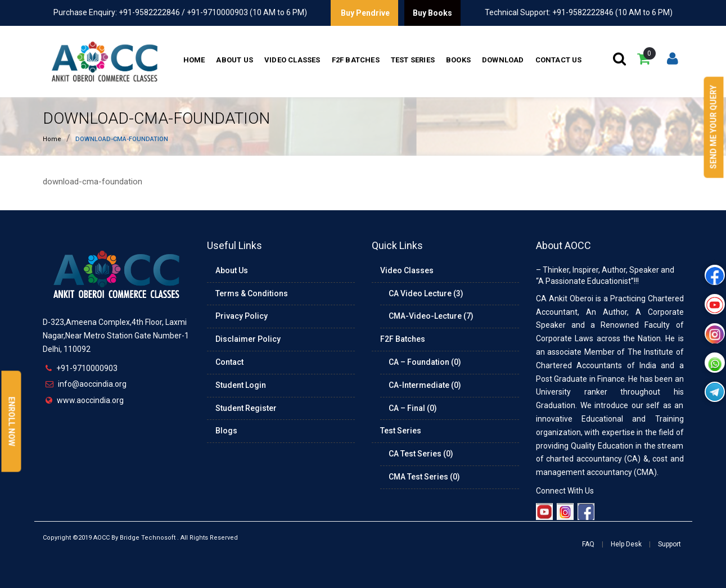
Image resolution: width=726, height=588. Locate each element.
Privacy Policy (242, 316)
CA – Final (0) (413, 408)
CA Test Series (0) (421, 454)
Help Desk (626, 544)
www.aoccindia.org (90, 400)
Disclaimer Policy (248, 339)
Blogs (226, 431)
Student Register (246, 408)
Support (669, 544)
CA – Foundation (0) (425, 362)
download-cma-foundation (156, 118)
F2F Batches (356, 60)
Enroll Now (12, 422)
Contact (229, 362)
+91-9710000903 (87, 368)
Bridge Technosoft (148, 538)
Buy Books (432, 13)
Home (194, 60)
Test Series (413, 60)
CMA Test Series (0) (424, 477)
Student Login (241, 385)
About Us (235, 60)
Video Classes (292, 60)
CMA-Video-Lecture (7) (431, 316)
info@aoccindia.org (92, 384)
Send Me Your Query (714, 127)
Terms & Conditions (252, 293)
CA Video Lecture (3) (426, 293)
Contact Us (559, 60)
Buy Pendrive (364, 13)
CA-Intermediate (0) (425, 385)
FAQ (588, 544)
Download (503, 60)
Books (458, 60)
